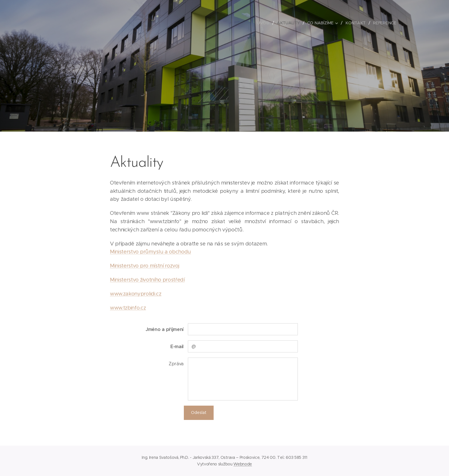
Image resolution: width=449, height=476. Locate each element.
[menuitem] (266, 23)
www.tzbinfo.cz (128, 308)
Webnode (243, 464)
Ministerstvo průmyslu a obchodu (150, 252)
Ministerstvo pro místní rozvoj (144, 266)
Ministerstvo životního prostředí (147, 280)
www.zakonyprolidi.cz (136, 294)
